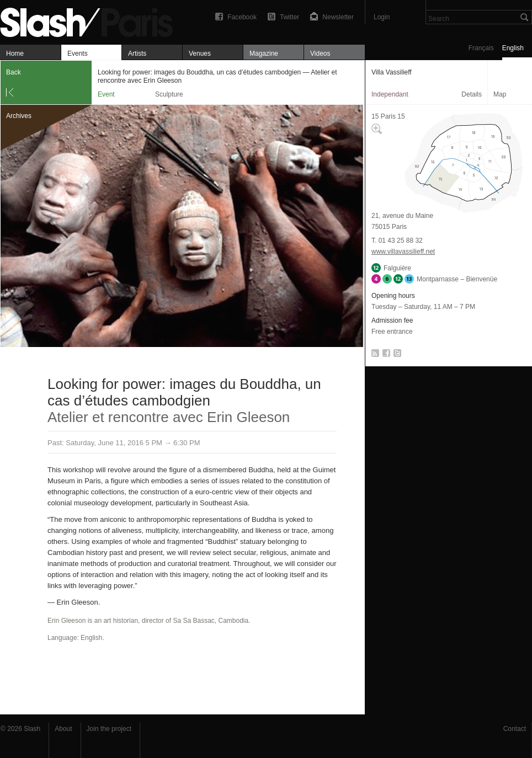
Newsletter (338, 17)
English (513, 48)
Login (382, 17)
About (63, 729)
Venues (200, 54)
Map (500, 94)
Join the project (109, 729)
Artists (137, 54)
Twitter (289, 17)
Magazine (264, 54)
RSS (373, 355)
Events (78, 54)
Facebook (242, 17)
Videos (320, 54)
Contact (515, 729)
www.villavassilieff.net (403, 252)
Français (481, 48)
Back (14, 72)
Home (15, 54)
